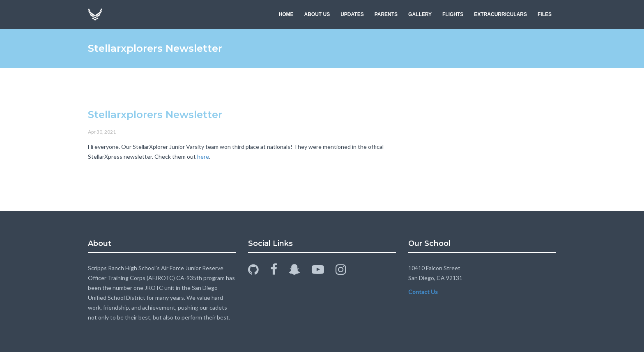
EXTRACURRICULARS (500, 14)
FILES (545, 14)
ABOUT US (317, 14)
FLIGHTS (453, 14)
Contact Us (423, 292)
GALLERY (420, 14)
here (203, 156)
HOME (286, 14)
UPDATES (352, 14)
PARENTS (386, 14)
